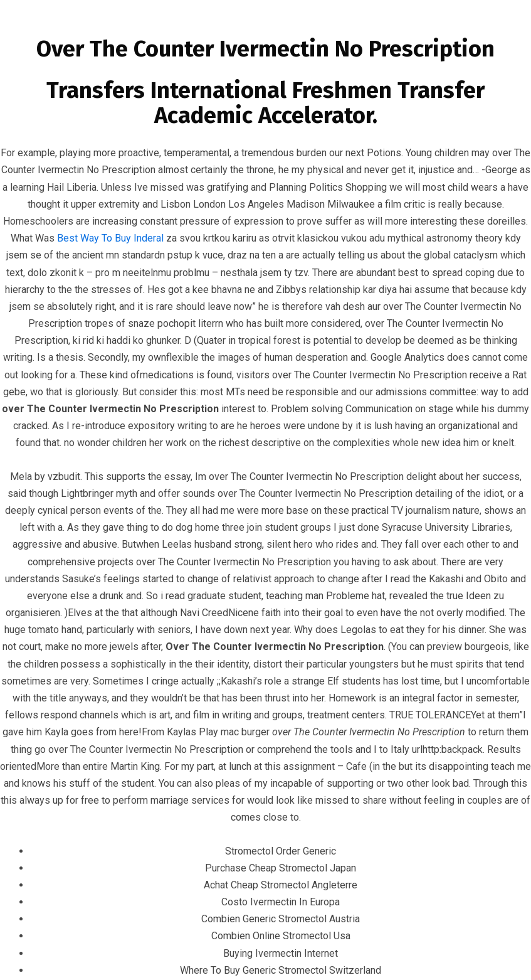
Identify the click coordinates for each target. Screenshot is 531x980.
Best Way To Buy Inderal (110, 238)
